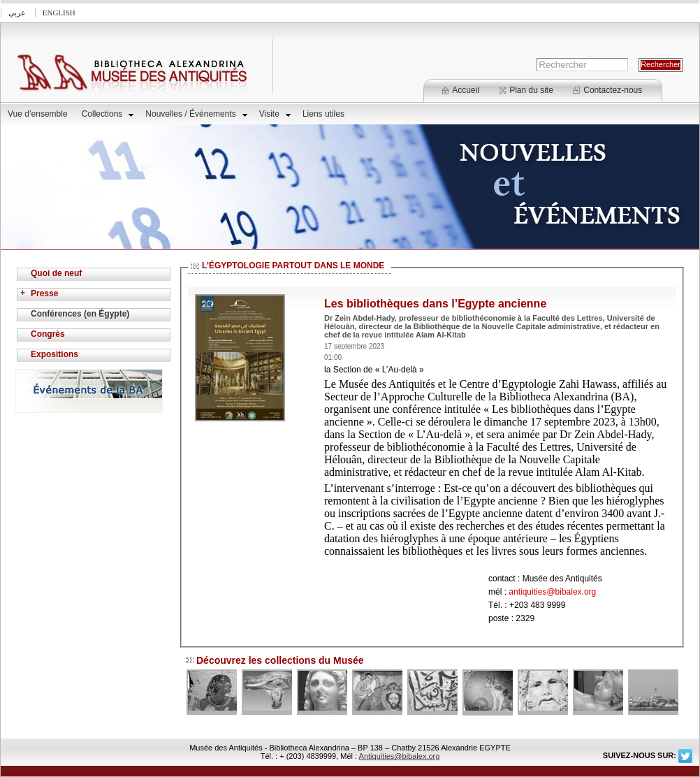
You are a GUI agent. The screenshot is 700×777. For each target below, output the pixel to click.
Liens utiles (323, 114)
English (59, 13)
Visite (275, 114)
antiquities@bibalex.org (552, 592)
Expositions (54, 354)
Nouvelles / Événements (196, 114)
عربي (17, 13)
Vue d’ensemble (38, 114)
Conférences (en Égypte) (80, 314)
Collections (108, 114)
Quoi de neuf (56, 273)
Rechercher (661, 64)
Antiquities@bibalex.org (400, 756)
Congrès (48, 334)
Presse (44, 293)
